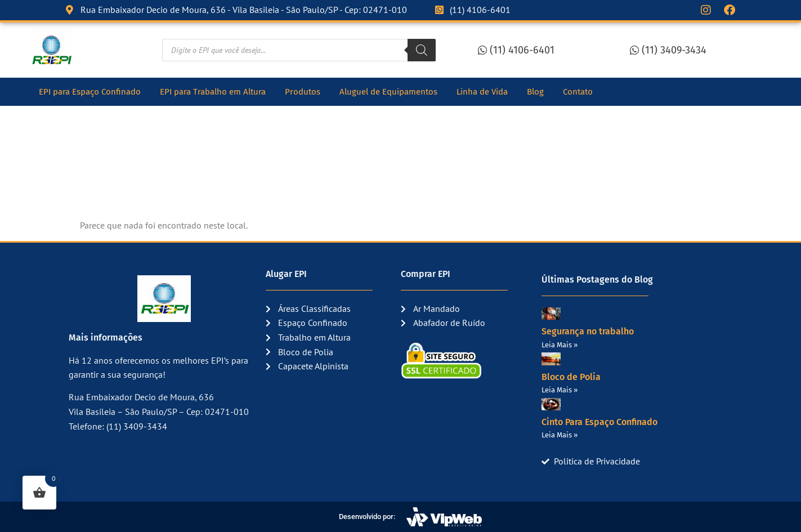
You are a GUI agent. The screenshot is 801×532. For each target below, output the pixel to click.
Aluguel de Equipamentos (388, 92)
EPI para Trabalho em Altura (213, 92)
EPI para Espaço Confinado (90, 92)
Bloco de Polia (571, 377)
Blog (535, 92)
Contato (578, 92)
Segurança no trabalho (588, 331)
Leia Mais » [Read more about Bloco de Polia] (560, 390)
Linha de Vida (482, 92)
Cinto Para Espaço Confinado (599, 422)
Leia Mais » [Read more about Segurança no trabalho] (560, 345)
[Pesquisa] (422, 50)
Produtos (303, 92)
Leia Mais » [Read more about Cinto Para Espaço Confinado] (560, 435)
